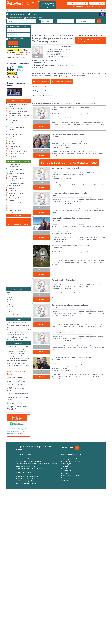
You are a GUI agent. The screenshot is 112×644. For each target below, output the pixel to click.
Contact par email (41, 82)
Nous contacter (66, 480)
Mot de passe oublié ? (13, 46)
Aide (89, 6)
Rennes (10, 312)
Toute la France (18, 315)
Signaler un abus (40, 91)
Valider (13, 43)
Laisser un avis (40, 86)
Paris (9, 292)
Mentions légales (66, 464)
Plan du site (64, 473)
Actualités (102, 6)
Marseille (10, 307)
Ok (99, 21)
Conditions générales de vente (70, 461)
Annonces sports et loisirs (18, 224)
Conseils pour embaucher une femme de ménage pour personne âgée (18, 325)
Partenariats (64, 468)
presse (14, 407)
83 (61, 54)
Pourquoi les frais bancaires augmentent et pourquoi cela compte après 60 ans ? (17, 354)
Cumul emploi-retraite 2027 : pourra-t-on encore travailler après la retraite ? (18, 366)
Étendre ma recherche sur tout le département (14, 18)
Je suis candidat (16, 14)
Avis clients (18, 216)
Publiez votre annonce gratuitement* (69, 162)
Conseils (95, 6)
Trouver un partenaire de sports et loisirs (29, 468)
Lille (8, 309)
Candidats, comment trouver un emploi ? (29, 461)
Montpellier (11, 304)
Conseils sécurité (66, 466)
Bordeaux (10, 300)
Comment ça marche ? (79, 6)
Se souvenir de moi (14, 39)
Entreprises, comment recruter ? (26, 466)
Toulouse (10, 297)
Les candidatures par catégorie (26, 479)
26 (57, 54)
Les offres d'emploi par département (27, 481)
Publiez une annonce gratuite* (77, 3)
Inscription (93, 3)
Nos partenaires (66, 471)
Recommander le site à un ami (70, 476)
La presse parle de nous (18, 220)
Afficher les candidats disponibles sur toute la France (33, 18)
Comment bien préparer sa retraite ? (19, 330)
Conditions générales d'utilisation (71, 459)
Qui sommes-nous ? (22, 459)
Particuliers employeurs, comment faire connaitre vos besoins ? (36, 464)
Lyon (9, 295)
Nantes (10, 302)
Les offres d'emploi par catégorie (26, 483)
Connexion (101, 3)
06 (59, 54)
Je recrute (33, 14)
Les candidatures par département (27, 476)
